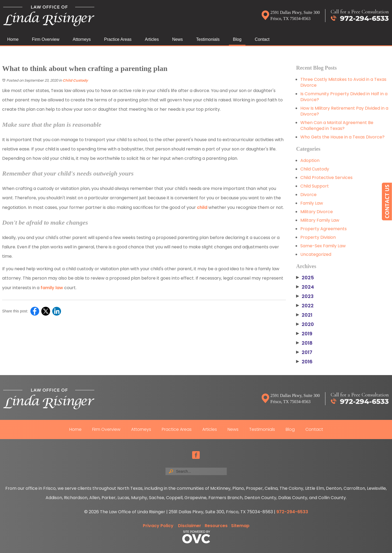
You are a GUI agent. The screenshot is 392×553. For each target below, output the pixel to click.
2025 (305, 278)
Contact (262, 39)
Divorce (308, 195)
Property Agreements (324, 229)
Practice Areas (118, 39)
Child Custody (75, 80)
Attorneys (82, 39)
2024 (305, 287)
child (202, 207)
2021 (304, 315)
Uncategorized (316, 254)
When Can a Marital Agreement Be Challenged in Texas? (337, 126)
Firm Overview (46, 39)
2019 (304, 334)
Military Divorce (317, 212)
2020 (305, 324)
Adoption (310, 160)
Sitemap (240, 526)
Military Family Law (320, 220)
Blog (237, 39)
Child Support (315, 186)
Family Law (312, 203)
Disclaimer (190, 526)
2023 (305, 296)
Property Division (318, 237)
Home (13, 39)
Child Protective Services (326, 178)
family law (52, 288)
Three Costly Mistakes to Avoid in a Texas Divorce (343, 82)
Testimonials (208, 39)
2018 (304, 343)
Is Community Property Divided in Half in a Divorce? (344, 97)
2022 (305, 306)
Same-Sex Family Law (323, 246)
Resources (216, 526)
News (177, 39)
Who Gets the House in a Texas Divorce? (342, 137)
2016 (304, 362)
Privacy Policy (158, 526)
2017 (304, 352)
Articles (152, 39)
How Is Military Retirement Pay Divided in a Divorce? (344, 111)
